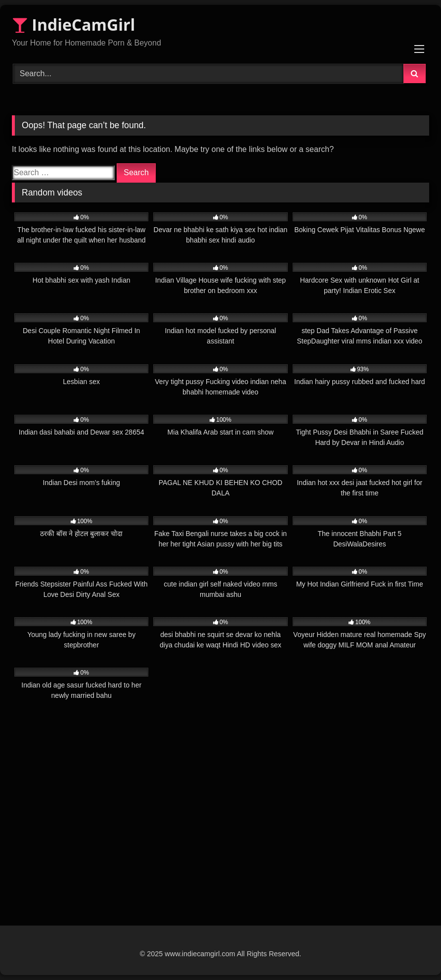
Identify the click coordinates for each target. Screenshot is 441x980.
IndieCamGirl (73, 24)
